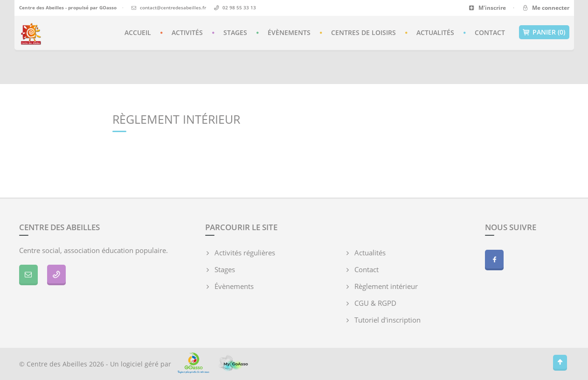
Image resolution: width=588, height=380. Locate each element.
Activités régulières (245, 253)
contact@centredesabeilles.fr (173, 7)
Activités (187, 32)
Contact (490, 32)
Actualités (435, 32)
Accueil (138, 32)
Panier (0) (544, 32)
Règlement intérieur (386, 286)
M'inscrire (488, 8)
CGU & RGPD (375, 303)
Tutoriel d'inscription (387, 320)
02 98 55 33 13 (239, 7)
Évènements (289, 32)
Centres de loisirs (363, 32)
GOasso (108, 7)
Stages (235, 32)
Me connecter (545, 8)
